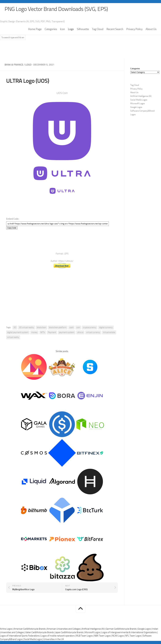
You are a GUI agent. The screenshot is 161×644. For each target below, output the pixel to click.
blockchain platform (58, 327)
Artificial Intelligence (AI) (141, 96)
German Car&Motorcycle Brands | (122, 629)
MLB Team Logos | (85, 636)
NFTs (43, 332)
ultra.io (80, 332)
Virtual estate (109, 332)
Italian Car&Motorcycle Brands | (40, 632)
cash (71, 327)
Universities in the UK (54, 639)
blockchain (41, 327)
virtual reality (13, 337)
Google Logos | (145, 629)
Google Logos (136, 107)
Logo (71, 29)
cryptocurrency (90, 327)
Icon (62, 29)
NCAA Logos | (119, 636)
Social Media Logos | (34, 639)
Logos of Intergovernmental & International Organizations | (130, 632)
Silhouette (83, 29)
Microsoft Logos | (93, 632)
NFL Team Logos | (134, 636)
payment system (67, 332)
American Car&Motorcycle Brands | (30, 629)
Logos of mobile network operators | (58, 636)
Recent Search (115, 29)
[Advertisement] (81, 51)
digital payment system (18, 332)
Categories (51, 29)
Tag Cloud (98, 29)
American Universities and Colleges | (64, 629)
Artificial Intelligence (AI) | (94, 629)
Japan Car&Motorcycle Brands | (70, 632)
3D (15, 327)
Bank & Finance (14, 65)
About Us (151, 29)
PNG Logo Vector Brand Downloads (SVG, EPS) (56, 9)
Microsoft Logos (138, 104)
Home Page (35, 29)
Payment (52, 332)
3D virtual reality (26, 327)
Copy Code (12, 228)
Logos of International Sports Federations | (20, 636)
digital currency (106, 327)
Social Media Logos (139, 100)
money (34, 332)
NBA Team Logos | (103, 636)
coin (78, 327)
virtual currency (93, 332)
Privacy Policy (134, 29)
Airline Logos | (7, 629)
